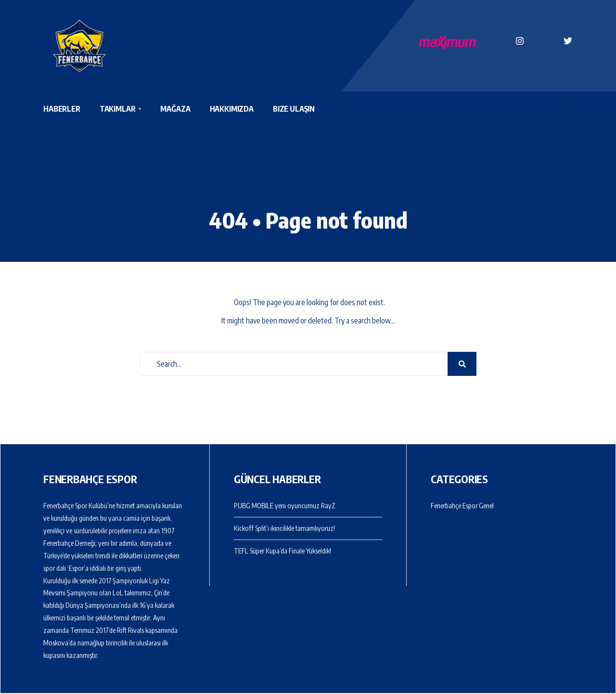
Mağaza (175, 109)
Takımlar (118, 109)
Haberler (62, 109)
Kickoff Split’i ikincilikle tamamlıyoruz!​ (284, 528)
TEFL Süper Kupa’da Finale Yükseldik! (282, 551)
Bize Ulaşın (294, 109)
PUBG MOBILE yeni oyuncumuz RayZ (285, 505)
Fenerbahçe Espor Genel (462, 505)
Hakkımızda (232, 109)
